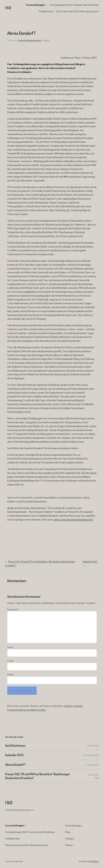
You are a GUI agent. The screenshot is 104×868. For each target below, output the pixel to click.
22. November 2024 (91, 755)
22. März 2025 (93, 746)
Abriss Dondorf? (15, 765)
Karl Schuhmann (15, 746)
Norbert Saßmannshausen (29, 40)
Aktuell (46, 40)
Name (10, 647)
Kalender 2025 (90, 561)
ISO (8, 8)
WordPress (94, 861)
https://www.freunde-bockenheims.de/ (74, 519)
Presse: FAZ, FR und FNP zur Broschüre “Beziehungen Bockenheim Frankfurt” (37, 776)
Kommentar (13, 609)
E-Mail (11, 661)
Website (11, 674)
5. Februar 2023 (92, 765)
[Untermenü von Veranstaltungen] (46, 5)
